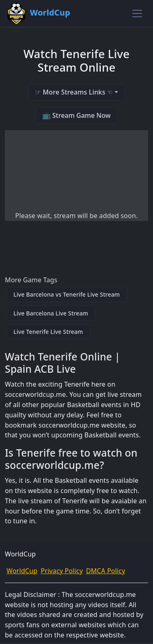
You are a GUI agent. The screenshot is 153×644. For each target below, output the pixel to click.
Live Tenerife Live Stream (48, 332)
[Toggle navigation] (137, 14)
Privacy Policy (62, 571)
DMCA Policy (106, 571)
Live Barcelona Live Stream (51, 313)
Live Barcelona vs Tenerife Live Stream (67, 294)
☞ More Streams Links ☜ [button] (74, 92)
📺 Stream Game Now (76, 115)
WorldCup (22, 571)
